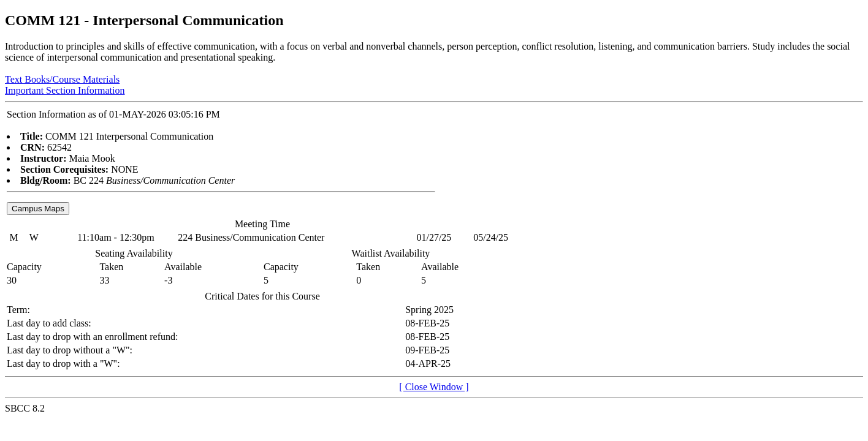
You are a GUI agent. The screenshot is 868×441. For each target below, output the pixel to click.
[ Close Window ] (434, 387)
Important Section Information (65, 90)
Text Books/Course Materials (62, 79)
